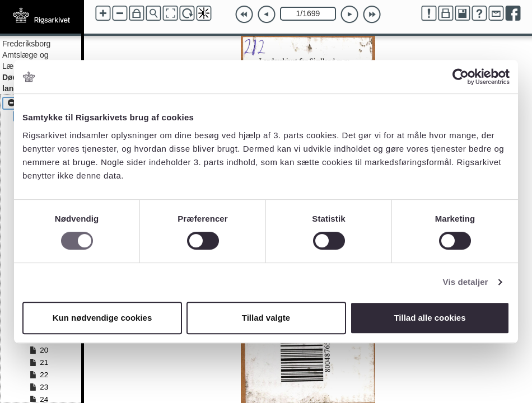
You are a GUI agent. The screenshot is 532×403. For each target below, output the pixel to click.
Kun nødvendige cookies (102, 318)
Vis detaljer (466, 282)
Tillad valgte (266, 318)
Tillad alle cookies (430, 318)
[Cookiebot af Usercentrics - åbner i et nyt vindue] (461, 77)
